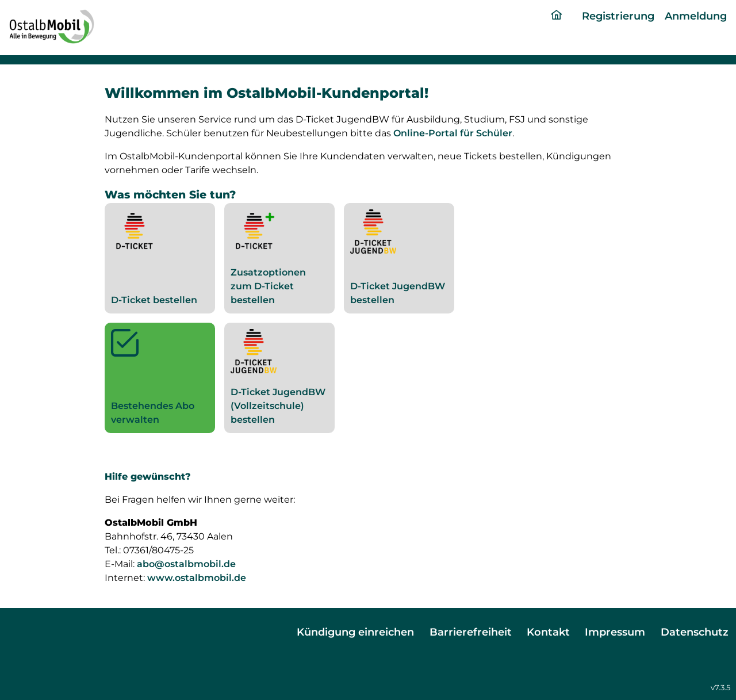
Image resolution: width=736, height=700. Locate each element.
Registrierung (618, 16)
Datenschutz (695, 632)
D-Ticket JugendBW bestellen (398, 257)
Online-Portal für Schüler (453, 133)
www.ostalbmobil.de (197, 578)
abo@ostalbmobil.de (186, 564)
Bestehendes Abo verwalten (160, 377)
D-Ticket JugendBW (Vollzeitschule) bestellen (278, 377)
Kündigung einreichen (355, 632)
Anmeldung (696, 16)
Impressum (615, 632)
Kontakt (548, 632)
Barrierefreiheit (471, 632)
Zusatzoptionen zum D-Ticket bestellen (268, 257)
